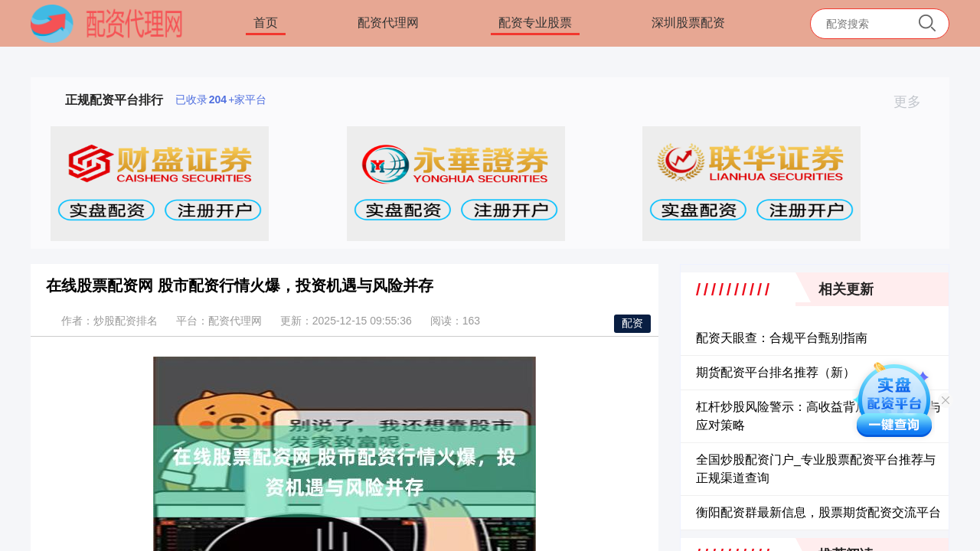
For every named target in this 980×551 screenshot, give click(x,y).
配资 (632, 323)
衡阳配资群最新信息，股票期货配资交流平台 (818, 512)
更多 (914, 102)
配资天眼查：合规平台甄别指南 (782, 338)
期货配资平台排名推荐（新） (776, 372)
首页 (266, 23)
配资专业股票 (535, 23)
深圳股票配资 (688, 23)
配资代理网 (388, 23)
